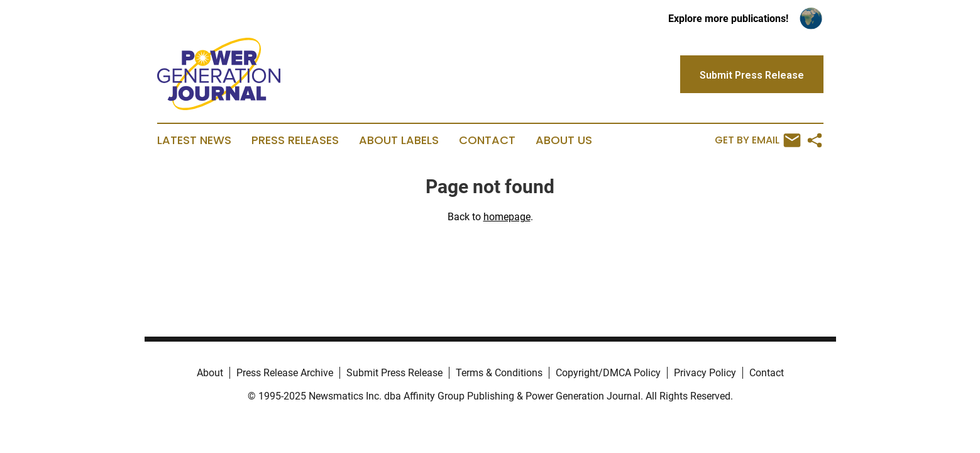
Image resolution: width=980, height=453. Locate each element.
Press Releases (295, 140)
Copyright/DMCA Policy (608, 373)
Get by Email (758, 140)
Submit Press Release (394, 373)
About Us (564, 140)
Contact (487, 140)
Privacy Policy (705, 373)
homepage (507, 217)
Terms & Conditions (499, 373)
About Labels (399, 140)
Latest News (194, 140)
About (210, 373)
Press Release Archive (285, 373)
